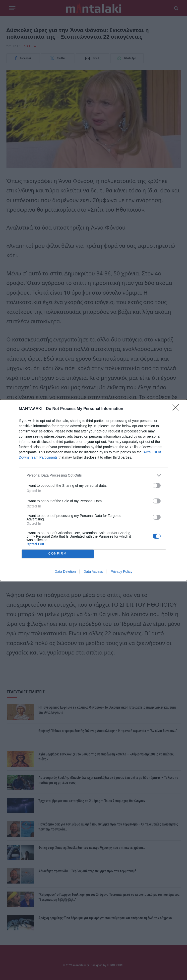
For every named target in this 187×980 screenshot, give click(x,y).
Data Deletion (65, 572)
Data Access (93, 572)
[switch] (157, 486)
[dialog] (93, 490)
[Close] (177, 409)
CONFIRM (58, 554)
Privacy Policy (121, 572)
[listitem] (94, 475)
